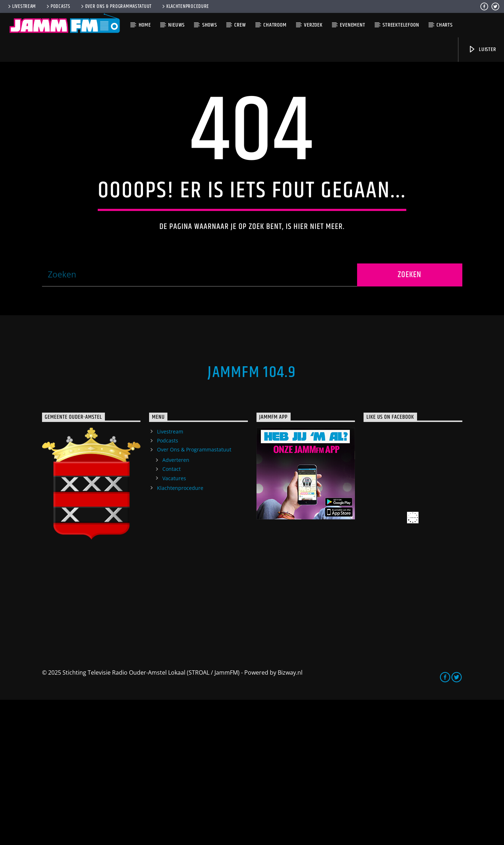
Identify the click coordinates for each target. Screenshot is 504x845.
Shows (210, 25)
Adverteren (176, 605)
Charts (445, 25)
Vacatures (174, 623)
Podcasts (58, 6)
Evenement (352, 25)
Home (145, 25)
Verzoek (313, 25)
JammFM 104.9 (252, 518)
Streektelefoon (401, 25)
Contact (172, 614)
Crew (240, 25)
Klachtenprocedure (185, 6)
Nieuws (176, 25)
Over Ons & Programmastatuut (116, 6)
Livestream (21, 6)
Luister (482, 49)
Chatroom (275, 25)
